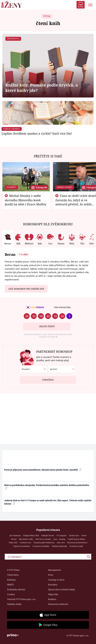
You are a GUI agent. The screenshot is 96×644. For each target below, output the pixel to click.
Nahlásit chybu (14, 604)
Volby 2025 (13, 543)
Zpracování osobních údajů (61, 589)
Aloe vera (61, 543)
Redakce (52, 599)
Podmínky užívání (16, 589)
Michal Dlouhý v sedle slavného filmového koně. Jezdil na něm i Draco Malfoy (26, 200)
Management (55, 570)
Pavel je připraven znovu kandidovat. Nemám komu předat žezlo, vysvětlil (43, 470)
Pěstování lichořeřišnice (77, 543)
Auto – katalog (59, 539)
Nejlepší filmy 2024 (31, 535)
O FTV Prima (13, 570)
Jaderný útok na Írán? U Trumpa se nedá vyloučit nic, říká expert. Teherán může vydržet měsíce (48, 502)
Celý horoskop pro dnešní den (26, 289)
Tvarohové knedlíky (41, 546)
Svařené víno (25, 543)
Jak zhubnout (15, 535)
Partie (84, 535)
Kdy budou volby (26, 539)
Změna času (74, 535)
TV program (62, 535)
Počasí (14, 539)
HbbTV (11, 585)
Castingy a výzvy (56, 580)
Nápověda (53, 594)
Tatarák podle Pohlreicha (44, 543)
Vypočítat (48, 379)
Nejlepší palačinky (59, 546)
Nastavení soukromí (58, 604)
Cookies (11, 594)
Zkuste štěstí (47, 326)
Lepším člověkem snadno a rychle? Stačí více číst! (37, 133)
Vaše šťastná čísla (62, 307)
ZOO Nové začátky (43, 539)
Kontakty (53, 585)
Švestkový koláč (76, 546)
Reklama (11, 580)
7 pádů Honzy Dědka (76, 539)
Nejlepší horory (48, 535)
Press (51, 575)
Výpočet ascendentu (22, 546)
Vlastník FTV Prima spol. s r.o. (22, 599)
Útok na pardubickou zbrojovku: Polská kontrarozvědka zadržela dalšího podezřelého (47, 487)
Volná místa (13, 575)
